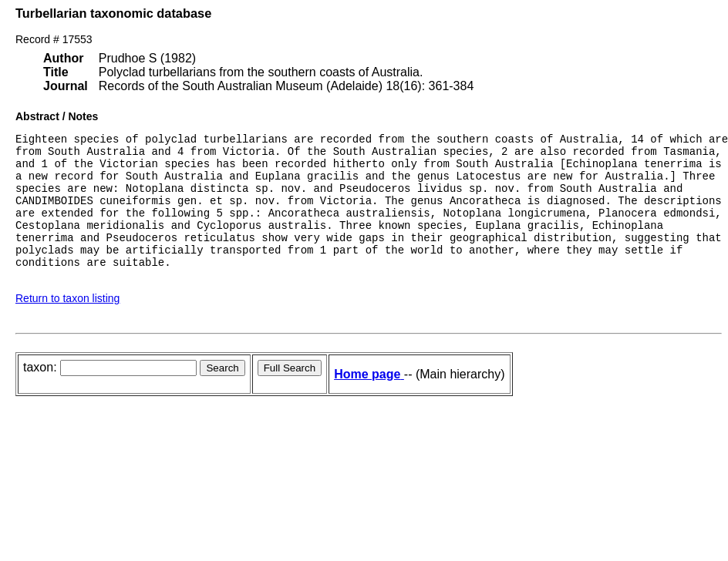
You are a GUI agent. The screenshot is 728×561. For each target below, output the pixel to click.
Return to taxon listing (67, 326)
